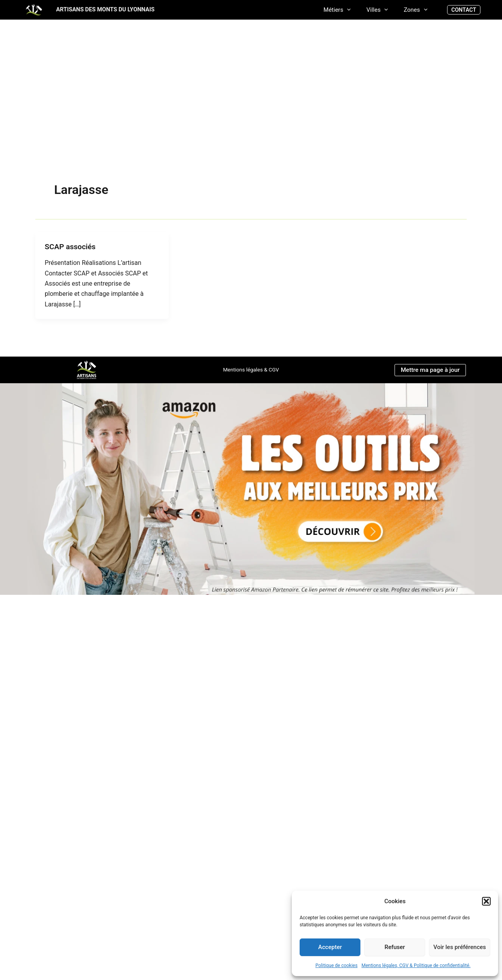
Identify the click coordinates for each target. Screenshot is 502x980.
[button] (486, 901)
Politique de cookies (336, 966)
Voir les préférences (460, 947)
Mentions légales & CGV (251, 370)
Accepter (330, 947)
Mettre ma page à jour (430, 369)
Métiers (347, 10)
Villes (383, 10)
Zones (417, 10)
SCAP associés (71, 246)
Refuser (395, 947)
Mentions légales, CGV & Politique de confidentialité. (416, 966)
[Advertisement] (251, 122)
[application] (357, 10)
